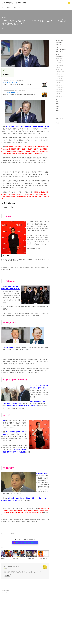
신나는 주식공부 (60, 56)
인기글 (61, 118)
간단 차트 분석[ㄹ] (60, 79)
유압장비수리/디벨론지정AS (10, 93)
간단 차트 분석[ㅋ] (60, 91)
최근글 (57, 118)
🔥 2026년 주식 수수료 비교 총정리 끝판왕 (25, 562)
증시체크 (58, 45)
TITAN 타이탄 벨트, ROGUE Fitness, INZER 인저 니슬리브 (17, 84)
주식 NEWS (59, 69)
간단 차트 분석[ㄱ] (60, 73)
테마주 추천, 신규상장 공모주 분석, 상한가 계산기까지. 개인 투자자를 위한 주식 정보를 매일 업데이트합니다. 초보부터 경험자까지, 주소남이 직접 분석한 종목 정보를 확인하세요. (23, 620)
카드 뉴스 (58, 54)
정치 (57, 108)
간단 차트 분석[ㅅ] (60, 84)
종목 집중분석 (60, 66)
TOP (69, 639)
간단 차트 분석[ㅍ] (60, 95)
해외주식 (58, 68)
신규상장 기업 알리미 (61, 49)
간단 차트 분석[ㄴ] (60, 75)
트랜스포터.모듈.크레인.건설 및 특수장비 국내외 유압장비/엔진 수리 (19, 95)
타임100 (7, 75)
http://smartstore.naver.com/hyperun (12, 80)
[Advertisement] (25, 363)
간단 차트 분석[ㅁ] (60, 80)
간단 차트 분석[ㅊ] (60, 89)
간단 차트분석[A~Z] (60, 71)
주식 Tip (58, 47)
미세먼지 (58, 106)
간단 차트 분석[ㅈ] (60, 88)
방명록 (9, 8)
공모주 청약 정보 (59, 52)
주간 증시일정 (60, 60)
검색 (66, 3)
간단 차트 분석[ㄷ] (60, 77)
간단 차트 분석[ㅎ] (60, 97)
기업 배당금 (59, 64)
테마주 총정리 (59, 42)
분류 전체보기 (59, 40)
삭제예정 (58, 111)
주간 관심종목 (59, 58)
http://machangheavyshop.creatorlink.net (13, 91)
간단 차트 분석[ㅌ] (60, 93)
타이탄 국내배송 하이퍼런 (10, 82)
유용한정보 (58, 101)
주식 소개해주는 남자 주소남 (14, 3)
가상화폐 (58, 99)
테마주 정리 (17, 8)
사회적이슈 (58, 104)
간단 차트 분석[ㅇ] (60, 86)
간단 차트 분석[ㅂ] (60, 82)
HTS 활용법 (59, 62)
